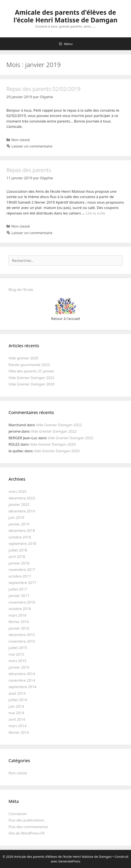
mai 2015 (16, 654)
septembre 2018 (22, 543)
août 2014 (17, 693)
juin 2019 (16, 517)
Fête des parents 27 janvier (31, 371)
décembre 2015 (22, 635)
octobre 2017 (20, 576)
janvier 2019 (19, 524)
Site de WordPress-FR (27, 833)
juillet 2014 (18, 700)
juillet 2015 (18, 648)
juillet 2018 (18, 550)
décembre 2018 (22, 530)
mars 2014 (17, 726)
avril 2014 (17, 719)
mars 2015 (17, 661)
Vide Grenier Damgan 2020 (31, 384)
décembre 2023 (22, 498)
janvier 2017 (19, 596)
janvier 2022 (19, 504)
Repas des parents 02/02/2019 (43, 89)
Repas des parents (29, 170)
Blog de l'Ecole (21, 290)
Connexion (18, 814)
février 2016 (19, 622)
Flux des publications (26, 820)
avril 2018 (17, 557)
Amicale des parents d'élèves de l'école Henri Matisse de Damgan (66, 16)
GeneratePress (69, 861)
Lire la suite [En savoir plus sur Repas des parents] (95, 213)
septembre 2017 (22, 583)
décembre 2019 (22, 511)
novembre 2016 (22, 602)
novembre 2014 (22, 680)
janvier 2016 (19, 628)
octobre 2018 (20, 537)
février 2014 (19, 732)
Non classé (20, 140)
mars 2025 (17, 491)
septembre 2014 (22, 687)
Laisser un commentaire (32, 146)
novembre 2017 (22, 570)
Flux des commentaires (28, 827)
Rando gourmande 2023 (29, 365)
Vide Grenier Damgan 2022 (31, 378)
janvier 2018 (19, 563)
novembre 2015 (22, 641)
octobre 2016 (20, 609)
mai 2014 (16, 713)
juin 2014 (16, 706)
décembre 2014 (22, 674)
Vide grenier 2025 (24, 358)
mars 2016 (17, 615)
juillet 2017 (18, 589)
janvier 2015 (19, 667)
